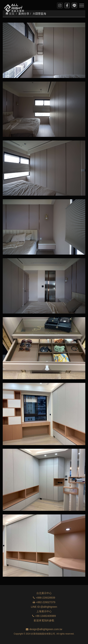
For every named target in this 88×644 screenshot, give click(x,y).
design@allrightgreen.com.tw (44, 629)
